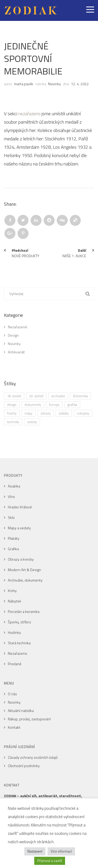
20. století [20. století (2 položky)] (36, 396)
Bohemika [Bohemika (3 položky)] (80, 396)
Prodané (15, 664)
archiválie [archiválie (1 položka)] (58, 396)
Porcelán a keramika (24, 611)
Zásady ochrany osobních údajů (33, 757)
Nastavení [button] (35, 851)
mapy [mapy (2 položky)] (28, 413)
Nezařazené (18, 327)
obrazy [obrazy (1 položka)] (46, 413)
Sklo (11, 517)
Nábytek (15, 601)
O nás (12, 694)
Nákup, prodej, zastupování (29, 719)
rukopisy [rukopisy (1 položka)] (83, 413)
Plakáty (14, 538)
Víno (11, 496)
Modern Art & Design (24, 570)
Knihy (12, 591)
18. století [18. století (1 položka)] (14, 396)
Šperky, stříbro (19, 622)
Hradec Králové (20, 507)
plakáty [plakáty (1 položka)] (64, 413)
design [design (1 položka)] (12, 405)
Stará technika (19, 643)
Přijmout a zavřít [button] (50, 861)
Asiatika (14, 486)
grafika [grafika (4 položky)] (72, 405)
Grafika (13, 549)
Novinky (54, 84)
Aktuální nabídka (21, 711)
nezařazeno (29, 114)
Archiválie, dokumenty (25, 580)
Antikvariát (16, 352)
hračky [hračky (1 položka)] (12, 413)
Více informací (61, 851)
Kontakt (14, 727)
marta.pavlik (24, 84)
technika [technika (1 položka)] (13, 422)
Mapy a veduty (19, 528)
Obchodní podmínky (24, 766)
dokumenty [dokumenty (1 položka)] (33, 405)
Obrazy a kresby (21, 559)
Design (13, 335)
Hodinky (14, 632)
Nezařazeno (18, 653)
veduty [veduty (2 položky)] (32, 422)
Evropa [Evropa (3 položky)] (54, 405)
